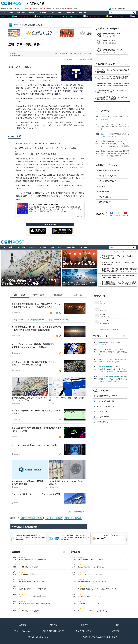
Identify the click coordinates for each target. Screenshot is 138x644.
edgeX (103, 124)
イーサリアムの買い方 (108, 181)
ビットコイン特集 (22, 9)
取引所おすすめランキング (110, 170)
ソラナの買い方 (105, 197)
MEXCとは (103, 186)
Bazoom (104, 134)
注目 (55, 53)
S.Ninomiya (14, 53)
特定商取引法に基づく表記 (38, 637)
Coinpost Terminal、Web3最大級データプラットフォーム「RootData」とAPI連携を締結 (115, 144)
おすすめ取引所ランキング (112, 50)
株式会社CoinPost (107, 141)
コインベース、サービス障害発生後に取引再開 (67, 399)
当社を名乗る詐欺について (53, 631)
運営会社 (116, 631)
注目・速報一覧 (75, 512)
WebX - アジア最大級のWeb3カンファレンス (100, 637)
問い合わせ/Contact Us (22, 631)
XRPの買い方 (104, 192)
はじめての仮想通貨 (117, 9)
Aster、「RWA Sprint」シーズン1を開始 (118, 536)
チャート (32, 13)
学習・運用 (83, 13)
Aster (103, 117)
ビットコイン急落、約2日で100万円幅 (44, 204)
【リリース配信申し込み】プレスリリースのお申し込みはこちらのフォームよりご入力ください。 (74, 537)
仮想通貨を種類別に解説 (111, 34)
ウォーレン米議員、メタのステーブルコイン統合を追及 (37, 494)
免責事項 (85, 625)
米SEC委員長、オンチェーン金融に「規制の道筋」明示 (67, 483)
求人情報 (53, 625)
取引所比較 (71, 13)
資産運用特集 (73, 9)
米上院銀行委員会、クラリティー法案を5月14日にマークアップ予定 (29, 399)
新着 (11, 13)
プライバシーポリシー (85, 631)
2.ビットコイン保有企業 (54, 518)
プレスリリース (56, 13)
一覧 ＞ (134, 252)
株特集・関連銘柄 (60, 9)
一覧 (125, 64)
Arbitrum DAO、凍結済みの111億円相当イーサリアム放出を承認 (29, 483)
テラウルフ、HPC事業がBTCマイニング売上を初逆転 (35, 445)
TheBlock (55, 175)
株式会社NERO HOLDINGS (111, 151)
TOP (4, 13)
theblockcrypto (19, 55)
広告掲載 (22, 625)
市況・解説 (21, 13)
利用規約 (116, 625)
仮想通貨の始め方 (7, 9)
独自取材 (43, 13)
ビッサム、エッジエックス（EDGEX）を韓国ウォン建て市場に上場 (115, 127)
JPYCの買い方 (105, 202)
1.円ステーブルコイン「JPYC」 (32, 518)
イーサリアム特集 (36, 9)
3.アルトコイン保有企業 (73, 518)
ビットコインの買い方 (111, 41)
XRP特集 (48, 9)
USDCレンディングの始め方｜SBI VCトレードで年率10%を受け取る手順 (43, 320)
